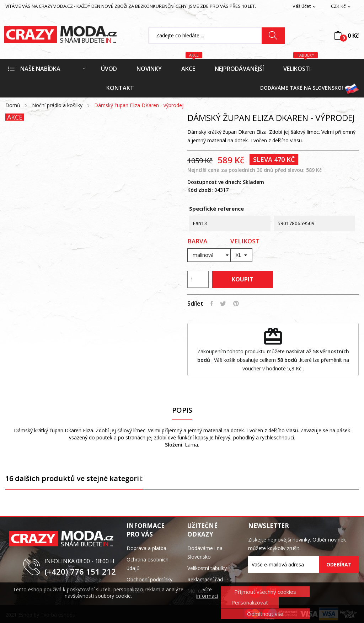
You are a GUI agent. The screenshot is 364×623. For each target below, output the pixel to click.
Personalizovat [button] (250, 602)
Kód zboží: (200, 190)
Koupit (243, 279)
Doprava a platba (146, 548)
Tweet (223, 303)
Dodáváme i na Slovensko (205, 552)
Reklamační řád (205, 579)
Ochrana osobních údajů (148, 564)
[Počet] (198, 279)
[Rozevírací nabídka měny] (341, 6)
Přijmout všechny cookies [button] (265, 592)
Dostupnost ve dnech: (214, 182)
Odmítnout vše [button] (265, 614)
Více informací (207, 593)
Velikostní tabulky (207, 568)
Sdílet (212, 303)
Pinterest (236, 303)
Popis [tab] (182, 410)
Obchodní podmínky (149, 579)
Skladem (253, 182)
